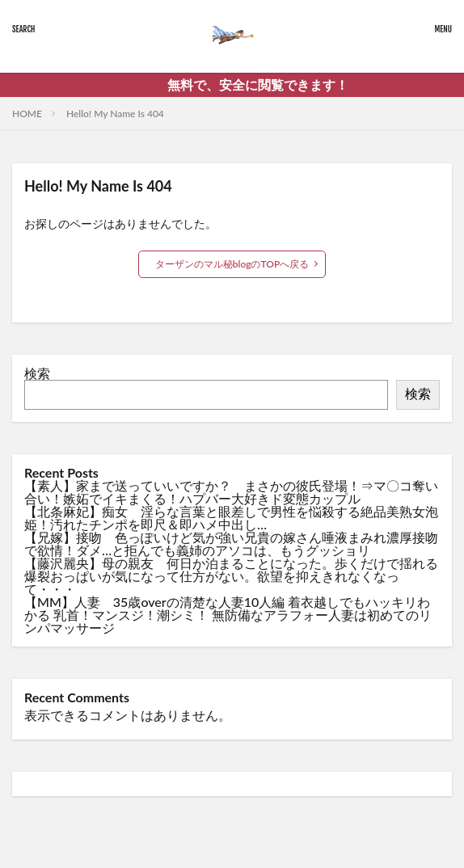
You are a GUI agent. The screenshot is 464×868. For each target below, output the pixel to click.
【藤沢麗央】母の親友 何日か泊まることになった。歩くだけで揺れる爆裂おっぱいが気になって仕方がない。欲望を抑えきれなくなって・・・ (231, 576)
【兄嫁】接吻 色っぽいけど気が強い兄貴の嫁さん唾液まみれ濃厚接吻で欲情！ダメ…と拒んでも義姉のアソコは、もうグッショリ (231, 544)
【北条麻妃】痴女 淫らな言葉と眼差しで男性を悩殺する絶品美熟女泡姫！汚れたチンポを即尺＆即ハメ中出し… (231, 518)
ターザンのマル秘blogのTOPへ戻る (232, 264)
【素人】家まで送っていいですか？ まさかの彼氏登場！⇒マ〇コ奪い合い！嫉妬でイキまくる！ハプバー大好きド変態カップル (231, 492)
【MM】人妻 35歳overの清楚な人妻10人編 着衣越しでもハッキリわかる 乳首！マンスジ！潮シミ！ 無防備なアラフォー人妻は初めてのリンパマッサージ (228, 615)
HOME (27, 114)
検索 (37, 373)
